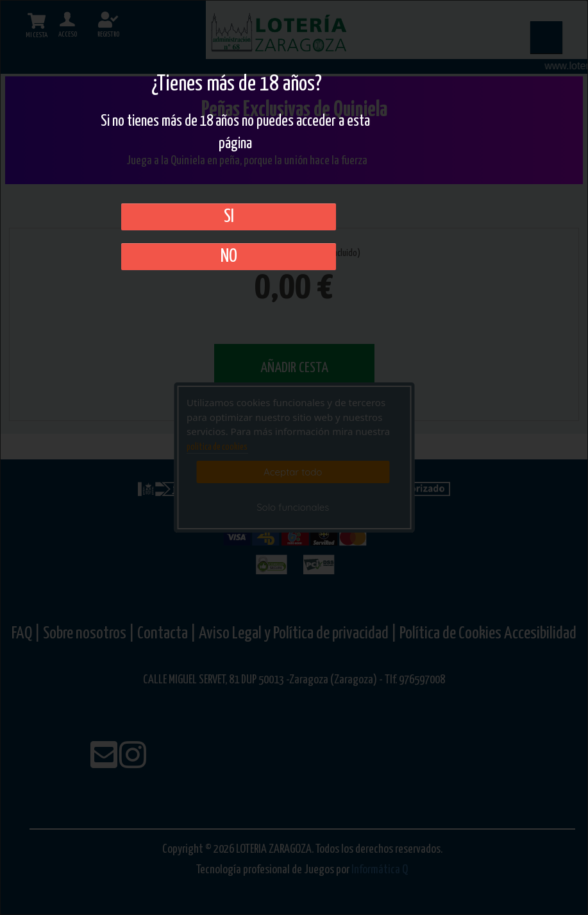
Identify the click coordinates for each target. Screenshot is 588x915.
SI (229, 217)
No (229, 257)
